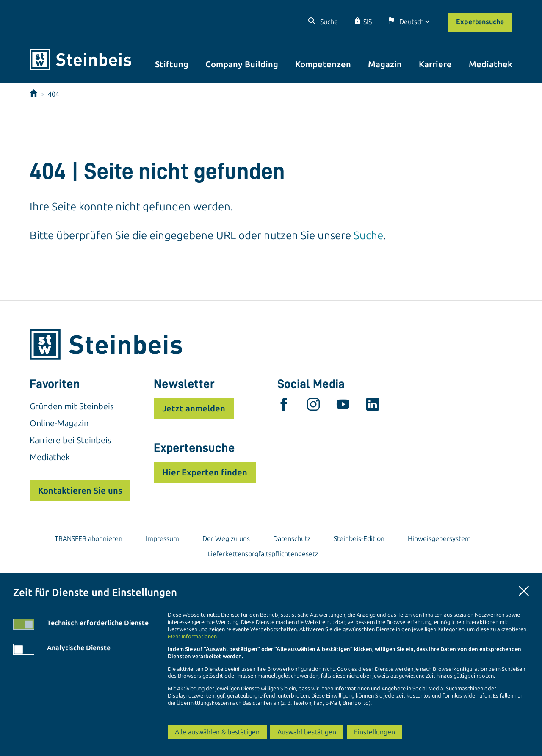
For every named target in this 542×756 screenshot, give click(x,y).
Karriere (435, 64)
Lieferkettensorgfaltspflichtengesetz (263, 554)
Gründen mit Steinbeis (72, 406)
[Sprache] (414, 22)
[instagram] (313, 406)
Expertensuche (480, 22)
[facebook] (284, 406)
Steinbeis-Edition (359, 539)
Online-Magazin (59, 423)
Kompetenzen (323, 64)
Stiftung (172, 64)
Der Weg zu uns (226, 539)
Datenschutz (292, 539)
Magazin (385, 64)
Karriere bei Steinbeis (71, 440)
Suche (328, 22)
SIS (368, 22)
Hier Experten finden (205, 472)
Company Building (242, 64)
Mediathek (491, 64)
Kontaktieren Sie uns (80, 491)
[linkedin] (373, 406)
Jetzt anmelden (194, 408)
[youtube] (343, 406)
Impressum (162, 539)
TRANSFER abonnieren (88, 539)
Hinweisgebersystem (439, 539)
